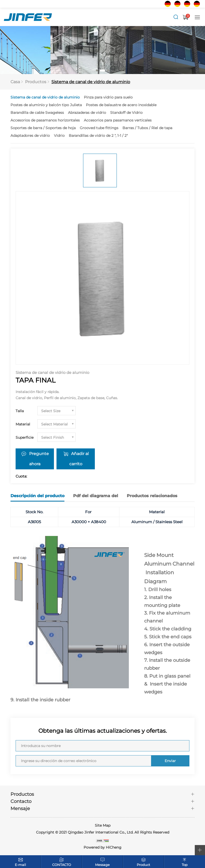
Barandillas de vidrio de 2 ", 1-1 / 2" (98, 136)
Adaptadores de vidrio (30, 136)
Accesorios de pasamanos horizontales (45, 120)
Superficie (25, 437)
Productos (36, 82)
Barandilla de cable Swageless (37, 113)
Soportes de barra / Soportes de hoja (43, 128)
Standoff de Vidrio (126, 113)
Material (23, 424)
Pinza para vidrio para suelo (108, 97)
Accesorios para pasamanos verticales (118, 120)
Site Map (103, 825)
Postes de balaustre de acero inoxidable (121, 105)
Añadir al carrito (79, 459)
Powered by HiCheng (102, 847)
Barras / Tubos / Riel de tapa (147, 128)
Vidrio (59, 136)
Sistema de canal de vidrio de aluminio (91, 82)
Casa (15, 82)
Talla (20, 411)
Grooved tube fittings (99, 128)
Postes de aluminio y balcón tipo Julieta (46, 105)
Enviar (170, 761)
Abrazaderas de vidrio (87, 113)
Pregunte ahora (39, 459)
